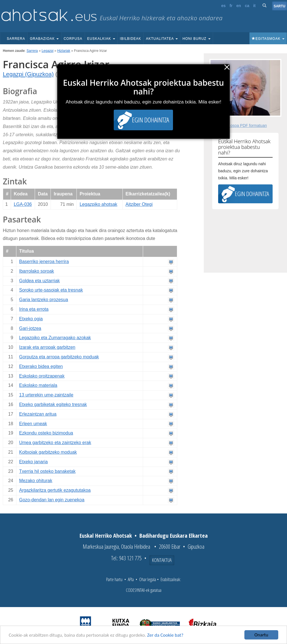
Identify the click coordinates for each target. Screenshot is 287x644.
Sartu (280, 6)
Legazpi (47, 51)
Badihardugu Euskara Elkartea (174, 536)
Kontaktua (162, 560)
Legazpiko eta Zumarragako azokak (55, 338)
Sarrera (16, 39)
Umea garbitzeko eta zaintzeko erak (55, 443)
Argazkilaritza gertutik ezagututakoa (55, 490)
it (254, 6)
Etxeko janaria (33, 462)
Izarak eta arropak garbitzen (47, 347)
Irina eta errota (34, 309)
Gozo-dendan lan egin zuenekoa (52, 500)
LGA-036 (23, 204)
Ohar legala (148, 579)
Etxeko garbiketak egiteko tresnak (53, 404)
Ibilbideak (131, 39)
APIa (131, 579)
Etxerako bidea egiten (41, 366)
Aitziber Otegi (139, 204)
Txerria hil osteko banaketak (47, 471)
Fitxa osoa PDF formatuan (244, 125)
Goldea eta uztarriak (40, 281)
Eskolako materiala (38, 385)
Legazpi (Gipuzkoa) (28, 74)
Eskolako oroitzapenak (42, 376)
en (239, 6)
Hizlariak (64, 51)
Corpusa (73, 39)
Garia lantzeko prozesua (44, 300)
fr (231, 6)
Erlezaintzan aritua (38, 414)
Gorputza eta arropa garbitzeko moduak (59, 357)
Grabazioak (44, 39)
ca (247, 6)
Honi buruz (197, 39)
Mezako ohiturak (36, 481)
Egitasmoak (268, 39)
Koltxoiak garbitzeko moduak (48, 452)
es (224, 6)
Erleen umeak (33, 424)
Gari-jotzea (30, 328)
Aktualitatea (162, 39)
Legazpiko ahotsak (98, 204)
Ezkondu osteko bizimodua (46, 433)
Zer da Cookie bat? (165, 635)
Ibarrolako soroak (37, 271)
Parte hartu (114, 579)
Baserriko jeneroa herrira (44, 262)
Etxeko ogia (31, 319)
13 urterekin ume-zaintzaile (46, 395)
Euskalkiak (101, 39)
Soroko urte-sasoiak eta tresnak (51, 290)
